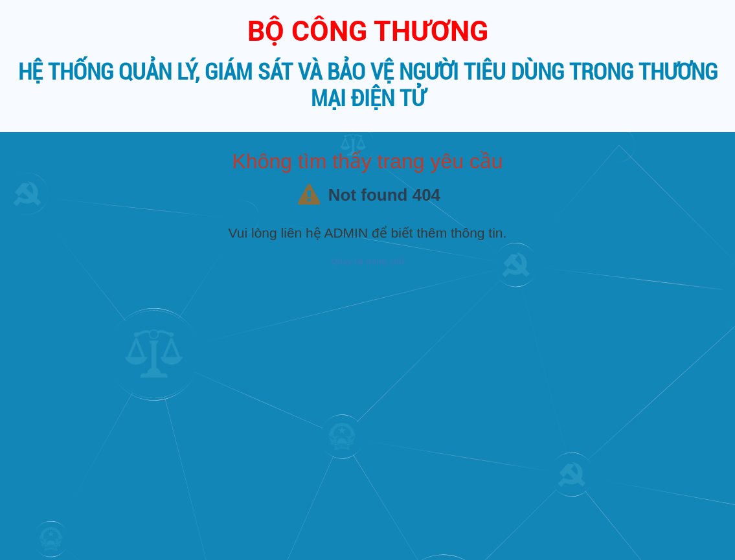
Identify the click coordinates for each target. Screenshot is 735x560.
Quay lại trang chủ (367, 261)
